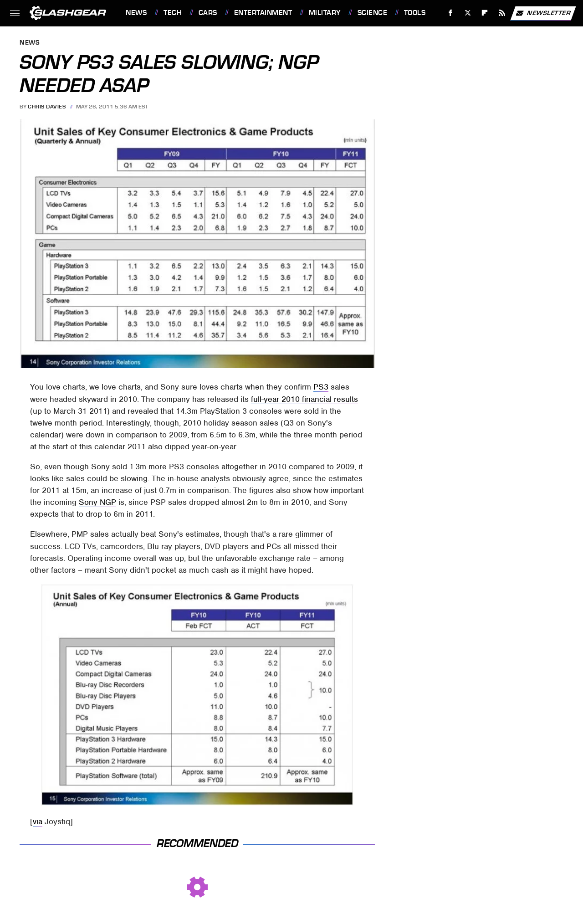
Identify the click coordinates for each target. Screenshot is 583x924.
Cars (208, 13)
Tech (173, 13)
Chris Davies (47, 107)
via (38, 821)
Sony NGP (97, 502)
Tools (415, 13)
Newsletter (543, 13)
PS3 (321, 387)
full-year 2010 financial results (304, 399)
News (136, 13)
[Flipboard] (485, 13)
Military (325, 13)
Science (373, 13)
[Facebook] (451, 13)
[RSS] (502, 13)
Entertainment (263, 13)
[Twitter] (468, 13)
